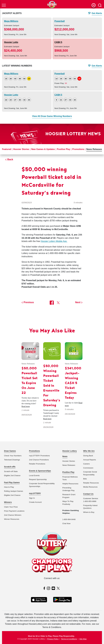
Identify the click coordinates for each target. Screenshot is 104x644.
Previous (29, 302)
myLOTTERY (35, 493)
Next (78, 302)
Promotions (78, 149)
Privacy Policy (53, 639)
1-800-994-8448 (69, 519)
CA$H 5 (58, 42)
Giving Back (88, 456)
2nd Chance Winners (13, 515)
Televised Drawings (12, 460)
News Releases (94, 149)
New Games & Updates (43, 149)
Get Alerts (97, 13)
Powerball (60, 21)
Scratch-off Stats (11, 471)
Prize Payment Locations (14, 511)
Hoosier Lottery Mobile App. (54, 241)
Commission (88, 468)
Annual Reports (90, 460)
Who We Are (89, 451)
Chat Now (66, 523)
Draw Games (10, 451)
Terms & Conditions (69, 639)
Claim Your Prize (11, 507)
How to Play (9, 487)
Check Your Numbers (13, 456)
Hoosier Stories (21, 149)
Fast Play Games (12, 482)
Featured (7, 149)
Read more (26, 406)
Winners (8, 502)
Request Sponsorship (38, 479)
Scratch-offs (10, 467)
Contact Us (88, 494)
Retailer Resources (91, 483)
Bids (85, 479)
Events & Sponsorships (40, 471)
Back (10, 159)
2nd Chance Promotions (39, 460)
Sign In (32, 498)
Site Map (83, 639)
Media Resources (90, 487)
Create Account (35, 502)
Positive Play (64, 149)
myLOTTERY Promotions (39, 456)
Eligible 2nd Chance (12, 475)
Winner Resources (12, 519)
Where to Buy (89, 512)
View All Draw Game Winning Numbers (52, 116)
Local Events (34, 475)
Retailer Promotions (37, 464)
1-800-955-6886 (90, 501)
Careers (86, 464)
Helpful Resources (70, 484)
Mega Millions (11, 21)
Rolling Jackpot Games (14, 491)
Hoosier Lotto (11, 42)
